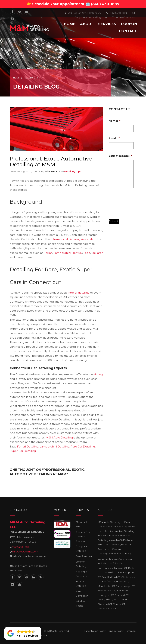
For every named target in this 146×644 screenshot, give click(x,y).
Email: (114, 138)
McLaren (97, 253)
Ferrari (48, 253)
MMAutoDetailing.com (25, 552)
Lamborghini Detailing (55, 447)
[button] (23, 633)
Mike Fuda (51, 172)
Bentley (77, 253)
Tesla (87, 253)
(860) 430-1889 (21, 547)
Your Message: (120, 156)
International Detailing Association (73, 239)
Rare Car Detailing (83, 447)
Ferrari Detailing (28, 447)
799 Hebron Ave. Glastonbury (85, 13)
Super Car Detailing (23, 451)
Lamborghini (62, 253)
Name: (115, 121)
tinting (98, 374)
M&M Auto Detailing (59, 437)
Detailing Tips (73, 172)
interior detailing (79, 293)
